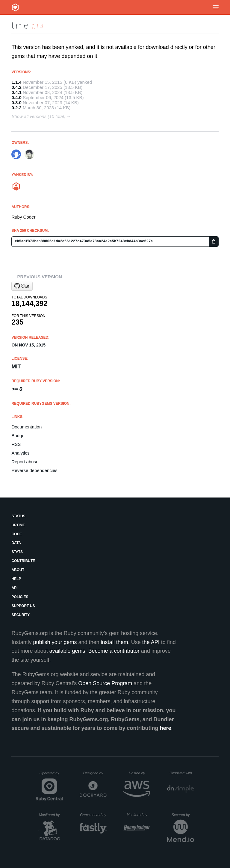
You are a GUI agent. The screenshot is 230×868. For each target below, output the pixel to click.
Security (21, 615)
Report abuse (25, 462)
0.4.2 (16, 87)
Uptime (18, 525)
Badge (18, 436)
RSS (16, 444)
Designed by (95, 773)
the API (151, 642)
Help (16, 579)
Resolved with (182, 773)
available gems (67, 651)
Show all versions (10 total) (38, 116)
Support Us (23, 606)
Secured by (183, 815)
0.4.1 (16, 92)
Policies (20, 597)
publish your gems (55, 642)
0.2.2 (16, 108)
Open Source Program (105, 683)
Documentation (27, 427)
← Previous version (37, 277)
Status (18, 516)
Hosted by (140, 773)
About (18, 570)
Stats (17, 552)
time (20, 25)
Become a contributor (114, 651)
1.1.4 (16, 82)
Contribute (23, 561)
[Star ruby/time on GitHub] (22, 286)
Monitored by (51, 815)
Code (17, 534)
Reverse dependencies (34, 470)
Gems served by (93, 815)
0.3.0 (16, 103)
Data (16, 543)
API (14, 588)
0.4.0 (16, 97)
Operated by (51, 775)
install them (115, 642)
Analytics (20, 453)
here (166, 728)
